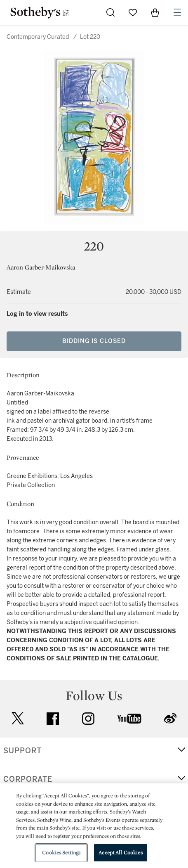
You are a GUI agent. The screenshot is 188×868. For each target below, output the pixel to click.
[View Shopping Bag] (155, 12)
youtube (129, 719)
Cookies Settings (61, 853)
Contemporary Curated (38, 37)
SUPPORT (22, 751)
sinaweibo (170, 718)
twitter (18, 718)
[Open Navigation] (177, 12)
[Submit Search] (110, 12)
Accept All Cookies (120, 853)
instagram (88, 719)
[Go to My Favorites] (133, 12)
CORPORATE (28, 779)
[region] (94, 826)
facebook (53, 719)
